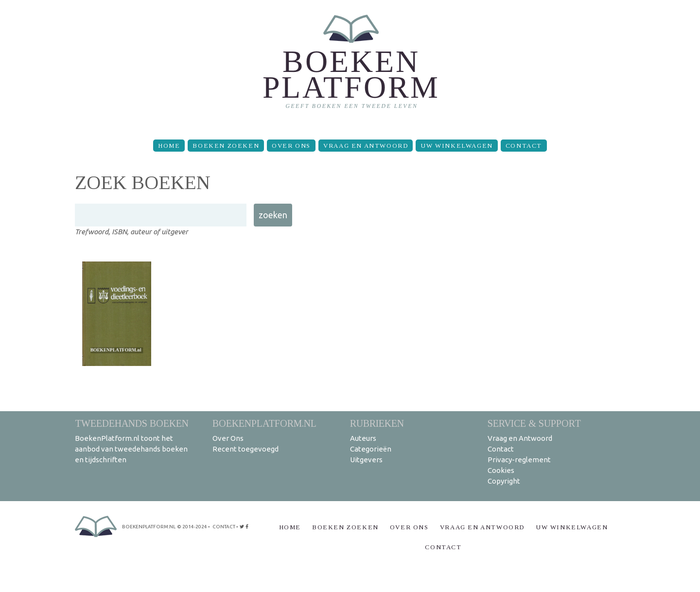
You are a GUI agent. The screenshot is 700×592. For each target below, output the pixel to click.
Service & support (534, 423)
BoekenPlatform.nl (264, 423)
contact (224, 527)
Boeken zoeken (226, 146)
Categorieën (371, 449)
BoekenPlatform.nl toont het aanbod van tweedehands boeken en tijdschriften (131, 449)
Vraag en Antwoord (366, 146)
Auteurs (363, 438)
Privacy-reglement (519, 460)
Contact (524, 146)
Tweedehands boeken (132, 423)
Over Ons (291, 146)
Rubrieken (377, 423)
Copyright (504, 481)
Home (169, 146)
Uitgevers (366, 460)
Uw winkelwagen (456, 146)
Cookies (501, 470)
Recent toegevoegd (245, 449)
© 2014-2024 (192, 527)
